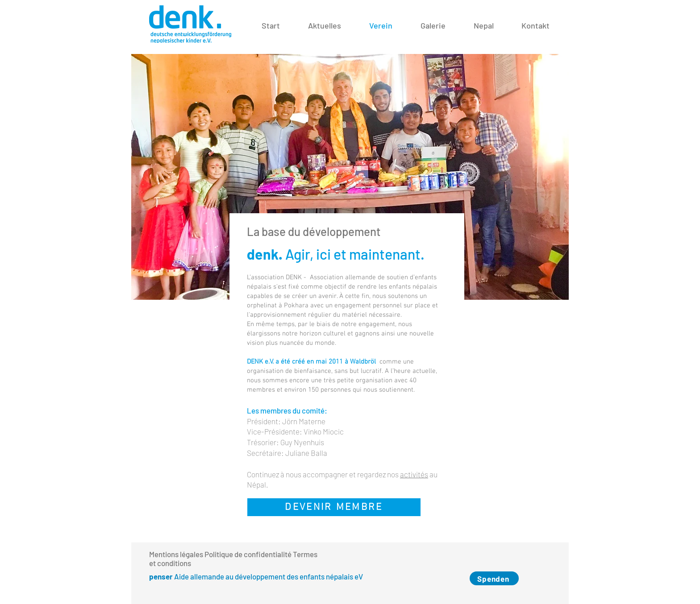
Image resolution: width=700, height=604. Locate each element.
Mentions (164, 554)
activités (414, 474)
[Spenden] (494, 578)
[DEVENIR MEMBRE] (334, 507)
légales (192, 554)
